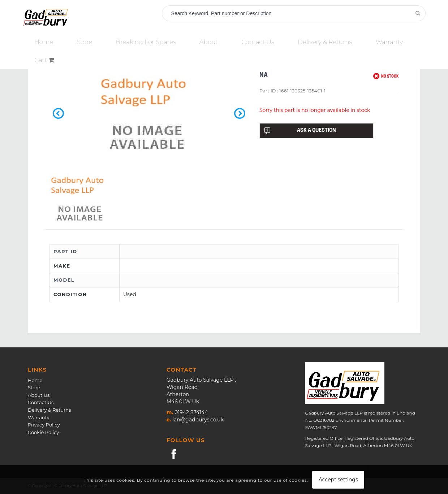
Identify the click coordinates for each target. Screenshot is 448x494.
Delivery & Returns (49, 410)
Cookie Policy (43, 432)
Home (35, 380)
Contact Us (41, 402)
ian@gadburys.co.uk (198, 420)
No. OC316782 (320, 420)
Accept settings (338, 480)
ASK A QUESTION (300, 131)
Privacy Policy (44, 425)
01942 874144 (191, 412)
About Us (39, 395)
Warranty (39, 417)
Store (34, 387)
